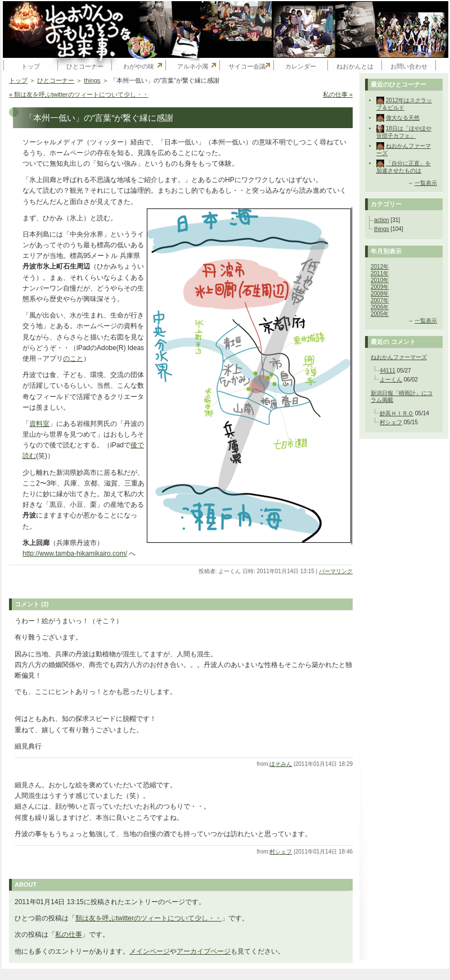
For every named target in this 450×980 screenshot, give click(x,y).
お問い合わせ (409, 66)
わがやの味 (139, 66)
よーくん (391, 380)
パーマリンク (336, 571)
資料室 (39, 424)
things (92, 80)
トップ (31, 66)
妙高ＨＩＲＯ (397, 413)
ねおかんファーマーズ (399, 357)
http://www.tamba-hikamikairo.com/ (75, 553)
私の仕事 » (338, 94)
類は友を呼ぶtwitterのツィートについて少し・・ (148, 918)
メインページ (150, 951)
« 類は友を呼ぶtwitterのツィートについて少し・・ (79, 94)
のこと (73, 359)
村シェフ (281, 852)
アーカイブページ (204, 951)
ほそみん (281, 764)
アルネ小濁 (193, 66)
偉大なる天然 (403, 118)
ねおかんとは (355, 66)
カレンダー (301, 66)
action (382, 220)
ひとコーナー (85, 66)
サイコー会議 (247, 66)
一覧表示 (426, 183)
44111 (388, 371)
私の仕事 (69, 934)
